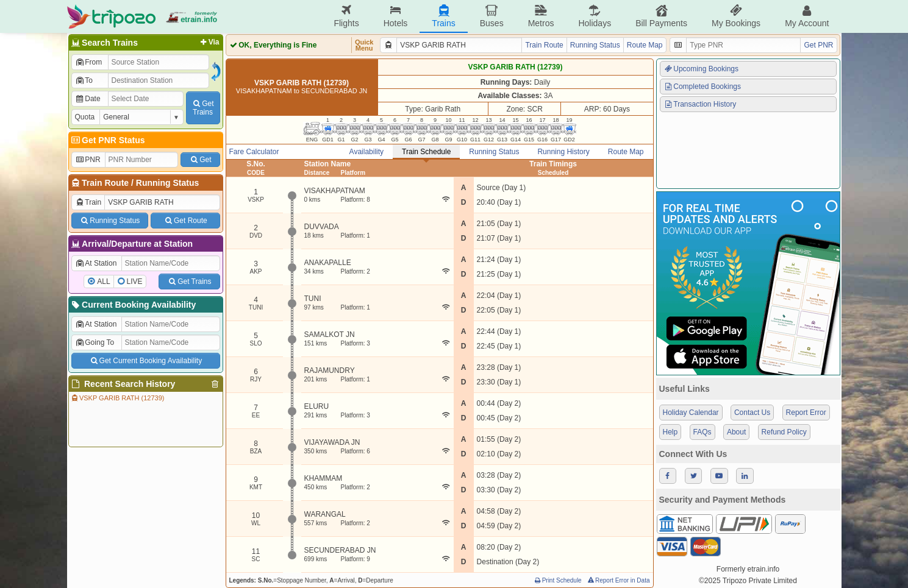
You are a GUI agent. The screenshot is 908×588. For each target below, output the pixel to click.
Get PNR (818, 45)
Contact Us (752, 413)
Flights (346, 16)
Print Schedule (558, 580)
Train (88, 202)
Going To (95, 342)
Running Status (167, 183)
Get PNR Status (108, 140)
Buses (492, 16)
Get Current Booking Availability (145, 361)
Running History (563, 152)
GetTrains (202, 108)
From (89, 62)
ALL (103, 282)
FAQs (702, 432)
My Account (807, 16)
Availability (366, 152)
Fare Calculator (254, 152)
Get (200, 160)
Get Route (185, 221)
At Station (96, 263)
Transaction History (700, 104)
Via (209, 42)
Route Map (645, 45)
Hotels (396, 16)
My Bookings (736, 16)
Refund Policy (784, 432)
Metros (541, 16)
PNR (88, 160)
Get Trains (189, 282)
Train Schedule (426, 152)
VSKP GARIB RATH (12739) (117, 398)
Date (88, 99)
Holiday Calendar (691, 413)
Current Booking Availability (133, 305)
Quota (85, 117)
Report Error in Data (618, 580)
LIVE (135, 282)
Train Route (105, 183)
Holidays (595, 16)
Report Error (806, 413)
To (84, 80)
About (736, 432)
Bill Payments (661, 16)
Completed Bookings (702, 87)
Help (670, 432)
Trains (443, 16)
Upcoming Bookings (701, 69)
